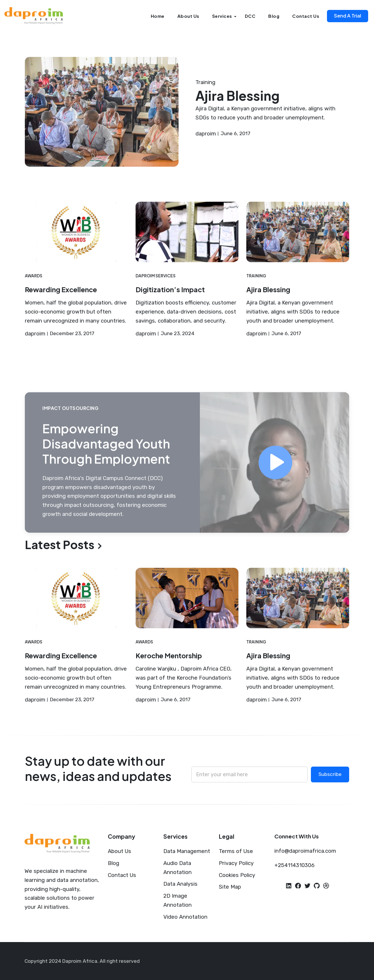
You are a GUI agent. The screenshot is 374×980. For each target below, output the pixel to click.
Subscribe (330, 774)
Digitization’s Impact (170, 289)
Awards (34, 276)
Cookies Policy (237, 875)
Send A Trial (348, 16)
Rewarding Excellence (61, 289)
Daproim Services (156, 276)
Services (222, 16)
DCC (250, 16)
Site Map (230, 887)
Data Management (187, 851)
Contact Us (306, 16)
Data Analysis (180, 884)
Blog (274, 16)
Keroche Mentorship (169, 656)
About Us (188, 16)
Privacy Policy (236, 863)
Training (205, 82)
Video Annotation (185, 917)
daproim (206, 134)
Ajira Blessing (238, 95)
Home (158, 16)
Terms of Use (236, 851)
